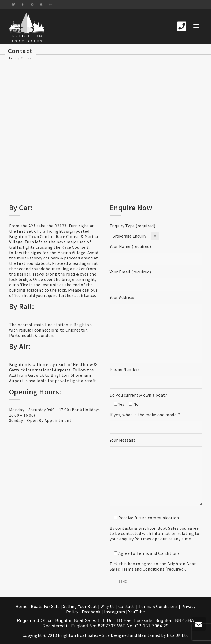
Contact (127, 606)
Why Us (108, 606)
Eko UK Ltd (178, 635)
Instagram (114, 612)
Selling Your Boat (81, 606)
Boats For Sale (45, 606)
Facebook (91, 612)
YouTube (137, 612)
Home (12, 58)
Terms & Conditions (158, 606)
